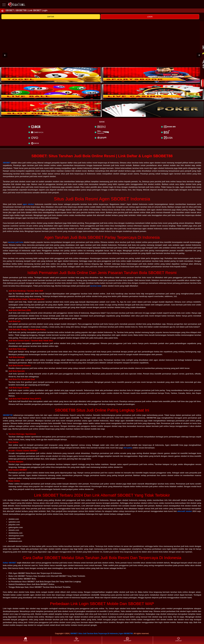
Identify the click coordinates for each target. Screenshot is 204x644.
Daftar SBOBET (10, 563)
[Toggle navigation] (4, 5)
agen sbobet (28, 204)
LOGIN (150, 17)
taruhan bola (96, 286)
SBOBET (7, 163)
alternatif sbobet (185, 511)
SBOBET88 (8, 415)
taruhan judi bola (16, 242)
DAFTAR (51, 17)
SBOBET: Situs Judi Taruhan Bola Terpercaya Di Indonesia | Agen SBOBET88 (102, 634)
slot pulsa (128, 448)
